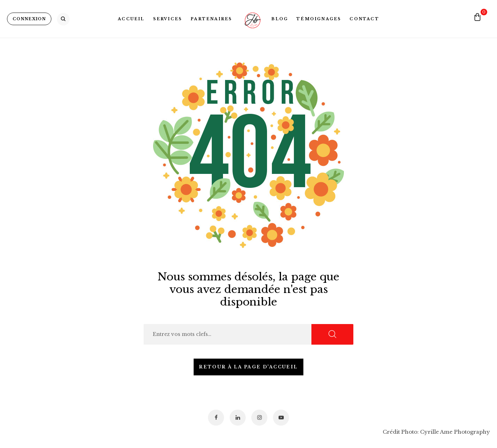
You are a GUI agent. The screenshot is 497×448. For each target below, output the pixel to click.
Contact (364, 19)
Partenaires (211, 19)
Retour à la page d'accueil (248, 367)
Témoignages (319, 19)
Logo (252, 19)
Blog (280, 19)
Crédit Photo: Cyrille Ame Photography (436, 432)
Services (168, 19)
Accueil (131, 19)
